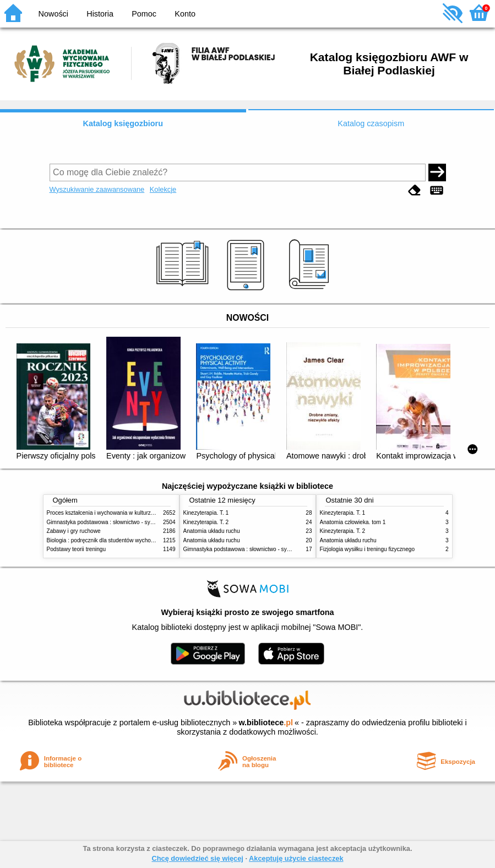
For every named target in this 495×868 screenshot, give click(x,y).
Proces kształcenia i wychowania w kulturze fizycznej (112, 513)
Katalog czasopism (371, 123)
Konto (185, 14)
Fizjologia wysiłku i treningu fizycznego (368, 549)
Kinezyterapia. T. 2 (206, 522)
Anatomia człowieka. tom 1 (353, 522)
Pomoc (144, 14)
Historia (100, 14)
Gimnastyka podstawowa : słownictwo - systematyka (111, 522)
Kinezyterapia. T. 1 (206, 513)
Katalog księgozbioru (123, 123)
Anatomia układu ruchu (212, 531)
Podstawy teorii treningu (77, 549)
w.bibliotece (266, 723)
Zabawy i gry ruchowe (74, 531)
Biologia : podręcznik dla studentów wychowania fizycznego (120, 540)
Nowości (53, 14)
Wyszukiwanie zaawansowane (97, 189)
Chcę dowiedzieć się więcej (197, 858)
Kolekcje (163, 189)
